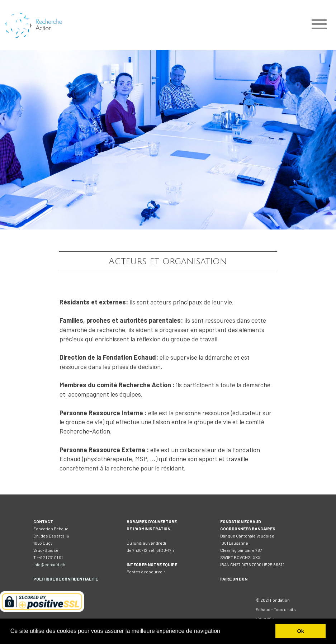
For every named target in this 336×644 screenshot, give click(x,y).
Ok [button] (301, 631)
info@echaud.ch (49, 564)
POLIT (39, 579)
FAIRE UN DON (234, 579)
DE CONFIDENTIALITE (76, 579)
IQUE (50, 579)
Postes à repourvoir (146, 572)
